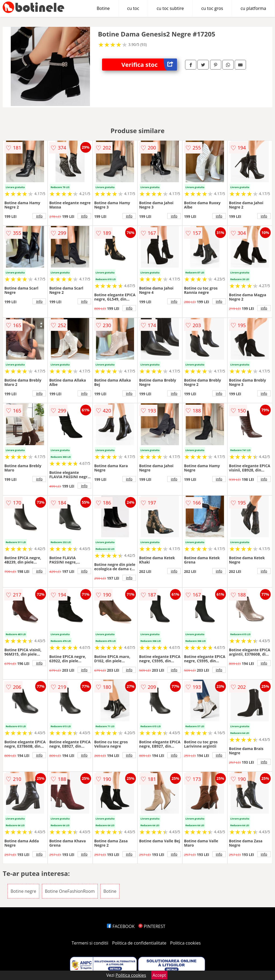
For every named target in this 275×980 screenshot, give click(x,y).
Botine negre (23, 891)
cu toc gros (212, 8)
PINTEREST (152, 926)
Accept (159, 975)
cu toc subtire (170, 8)
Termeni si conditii (90, 943)
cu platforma (253, 8)
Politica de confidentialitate (139, 943)
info (39, 216)
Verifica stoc (149, 65)
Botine (103, 8)
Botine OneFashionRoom (70, 891)
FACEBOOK (121, 926)
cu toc (133, 8)
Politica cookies (186, 943)
